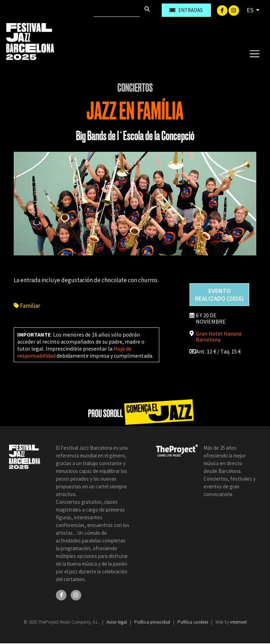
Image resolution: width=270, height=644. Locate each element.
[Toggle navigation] (254, 53)
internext (239, 622)
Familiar (27, 306)
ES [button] (251, 10)
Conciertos (135, 88)
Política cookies (193, 622)
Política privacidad (153, 622)
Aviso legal (117, 622)
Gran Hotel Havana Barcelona (219, 336)
